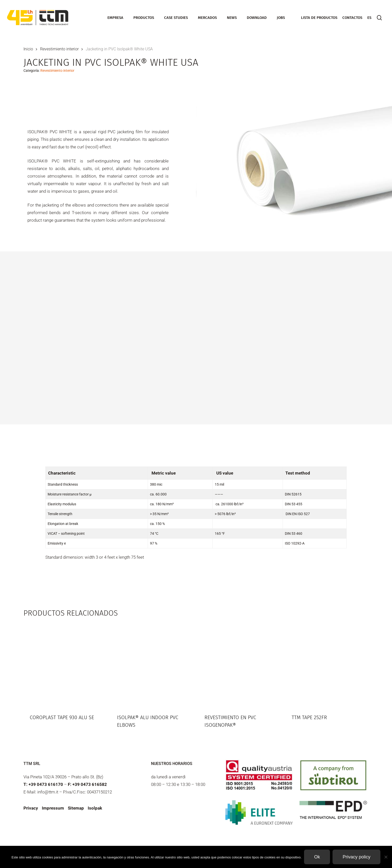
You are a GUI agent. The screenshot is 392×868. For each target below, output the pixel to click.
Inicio (28, 49)
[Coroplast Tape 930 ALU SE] (65, 665)
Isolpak (95, 808)
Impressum (53, 808)
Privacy (31, 808)
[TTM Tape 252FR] (327, 665)
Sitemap (76, 808)
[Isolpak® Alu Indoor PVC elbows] (152, 665)
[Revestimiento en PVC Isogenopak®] (240, 665)
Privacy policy (356, 857)
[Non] (386, 857)
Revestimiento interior (59, 49)
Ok (317, 857)
